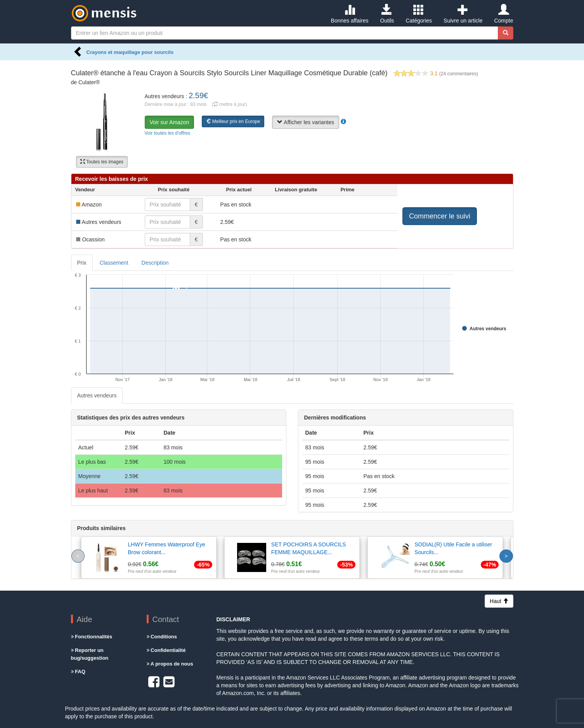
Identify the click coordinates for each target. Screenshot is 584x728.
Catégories (419, 14)
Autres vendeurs (97, 395)
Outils (387, 14)
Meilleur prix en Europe (233, 121)
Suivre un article (463, 14)
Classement (114, 263)
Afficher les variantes (306, 122)
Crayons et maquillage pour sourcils (130, 52)
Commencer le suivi (440, 216)
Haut (499, 601)
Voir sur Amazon (170, 122)
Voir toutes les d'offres (167, 133)
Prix (82, 263)
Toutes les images (102, 162)
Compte (503, 14)
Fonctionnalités (92, 637)
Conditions (162, 637)
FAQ (78, 672)
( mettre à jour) (230, 104)
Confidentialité (166, 650)
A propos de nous (170, 664)
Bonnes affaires (350, 14)
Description (155, 263)
